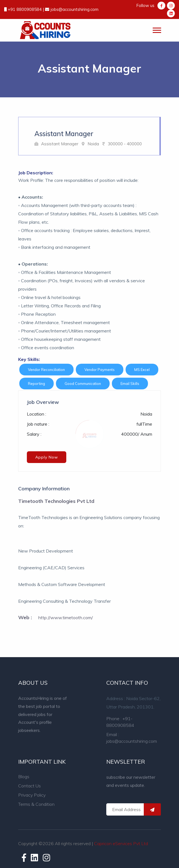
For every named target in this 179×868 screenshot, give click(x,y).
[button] (156, 29)
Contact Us (30, 786)
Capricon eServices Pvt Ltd (121, 843)
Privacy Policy (32, 795)
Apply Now (47, 457)
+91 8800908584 (25, 9)
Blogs (24, 777)
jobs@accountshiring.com (74, 9)
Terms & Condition (36, 804)
